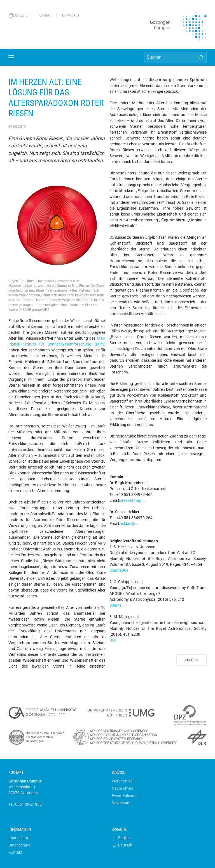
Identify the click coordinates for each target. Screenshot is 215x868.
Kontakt (15, 852)
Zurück (191, 660)
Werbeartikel (122, 781)
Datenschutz (19, 845)
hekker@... (129, 524)
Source (115, 570)
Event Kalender (125, 796)
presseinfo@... (132, 500)
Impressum (18, 838)
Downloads (121, 803)
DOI (125, 570)
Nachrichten (122, 788)
